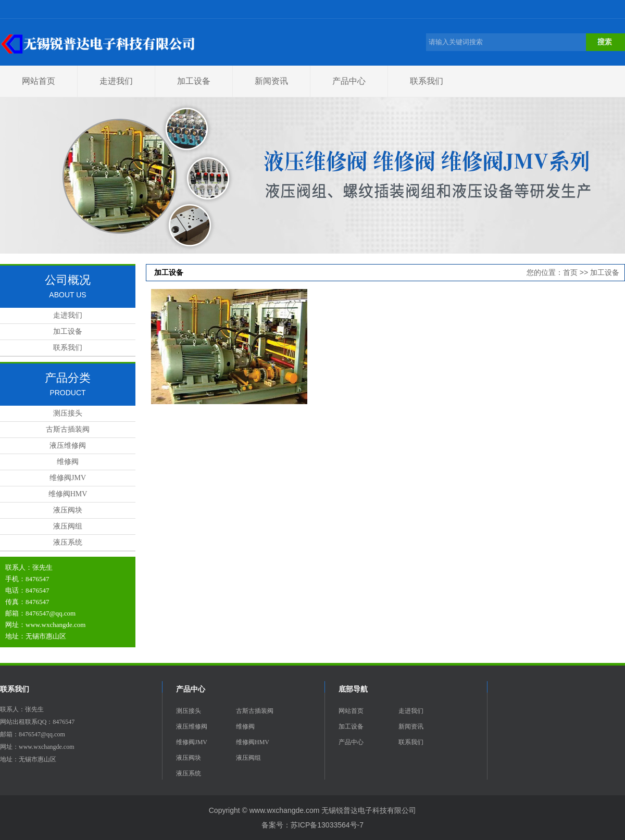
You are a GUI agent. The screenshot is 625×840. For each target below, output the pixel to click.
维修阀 (68, 462)
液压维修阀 (68, 446)
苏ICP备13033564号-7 (327, 825)
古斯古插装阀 (68, 429)
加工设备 (194, 81)
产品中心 (349, 81)
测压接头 (68, 413)
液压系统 (68, 542)
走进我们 (116, 81)
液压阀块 (68, 510)
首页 (570, 272)
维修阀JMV (68, 478)
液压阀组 (68, 526)
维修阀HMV (68, 494)
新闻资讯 (271, 81)
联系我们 (427, 81)
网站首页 (39, 81)
